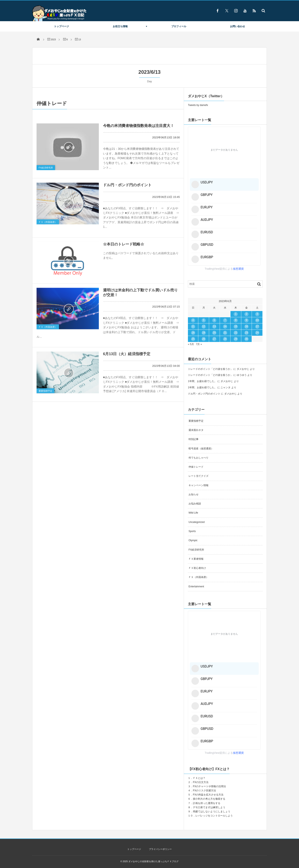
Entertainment (196, 586)
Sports (192, 531)
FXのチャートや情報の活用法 (209, 786)
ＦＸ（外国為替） (48, 224)
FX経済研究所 (46, 168)
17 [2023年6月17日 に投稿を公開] (257, 326)
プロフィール (179, 26)
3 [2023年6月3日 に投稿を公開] (257, 314)
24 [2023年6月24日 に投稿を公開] (257, 333)
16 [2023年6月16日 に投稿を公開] (246, 326)
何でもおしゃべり (199, 458)
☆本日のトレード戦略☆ (124, 246)
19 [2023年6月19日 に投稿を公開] (204, 333)
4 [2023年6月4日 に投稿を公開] (193, 320)
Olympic (193, 540)
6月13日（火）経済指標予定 (127, 356)
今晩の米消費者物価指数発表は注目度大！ (138, 126)
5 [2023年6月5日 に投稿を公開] (204, 320)
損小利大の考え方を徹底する (209, 799)
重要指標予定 (45, 393)
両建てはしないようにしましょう (212, 811)
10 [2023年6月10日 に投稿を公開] (257, 320)
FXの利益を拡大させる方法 (208, 795)
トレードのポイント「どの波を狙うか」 (210, 369)
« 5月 (191, 344)
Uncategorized (197, 522)
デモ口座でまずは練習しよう (209, 807)
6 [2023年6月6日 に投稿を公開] (214, 320)
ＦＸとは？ (199, 778)
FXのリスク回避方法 (204, 791)
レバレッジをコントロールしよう (214, 816)
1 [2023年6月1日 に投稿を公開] (236, 314)
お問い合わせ (238, 26)
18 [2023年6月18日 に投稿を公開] (193, 333)
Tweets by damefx (198, 105)
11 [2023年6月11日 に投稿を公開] (193, 326)
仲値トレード (196, 467)
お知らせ (194, 494)
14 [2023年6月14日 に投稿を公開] (225, 326)
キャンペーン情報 (199, 485)
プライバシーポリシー (160, 849)
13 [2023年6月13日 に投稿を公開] (214, 326)
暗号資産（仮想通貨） (201, 449)
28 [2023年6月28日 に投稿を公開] (225, 339)
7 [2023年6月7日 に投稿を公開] (225, 320)
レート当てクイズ (199, 476)
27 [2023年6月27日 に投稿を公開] (214, 339)
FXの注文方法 (201, 782)
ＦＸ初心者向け (197, 568)
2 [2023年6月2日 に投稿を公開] (247, 314)
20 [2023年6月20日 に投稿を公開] (214, 333)
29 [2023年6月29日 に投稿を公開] (236, 339)
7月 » (199, 344)
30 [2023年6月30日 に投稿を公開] (246, 339)
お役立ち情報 (120, 26)
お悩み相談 (195, 504)
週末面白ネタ (196, 430)
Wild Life (193, 513)
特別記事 (194, 439)
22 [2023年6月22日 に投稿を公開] (236, 333)
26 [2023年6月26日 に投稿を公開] (204, 339)
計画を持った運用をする (207, 803)
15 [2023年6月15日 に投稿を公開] (236, 326)
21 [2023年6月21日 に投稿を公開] (225, 333)
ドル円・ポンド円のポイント (127, 187)
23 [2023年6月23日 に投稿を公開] (246, 333)
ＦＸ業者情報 (196, 559)
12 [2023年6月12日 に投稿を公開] (204, 326)
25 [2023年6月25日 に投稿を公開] (193, 339)
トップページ (61, 26)
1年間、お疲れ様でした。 (202, 381)
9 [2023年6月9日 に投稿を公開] (247, 320)
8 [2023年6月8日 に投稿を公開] (236, 320)
